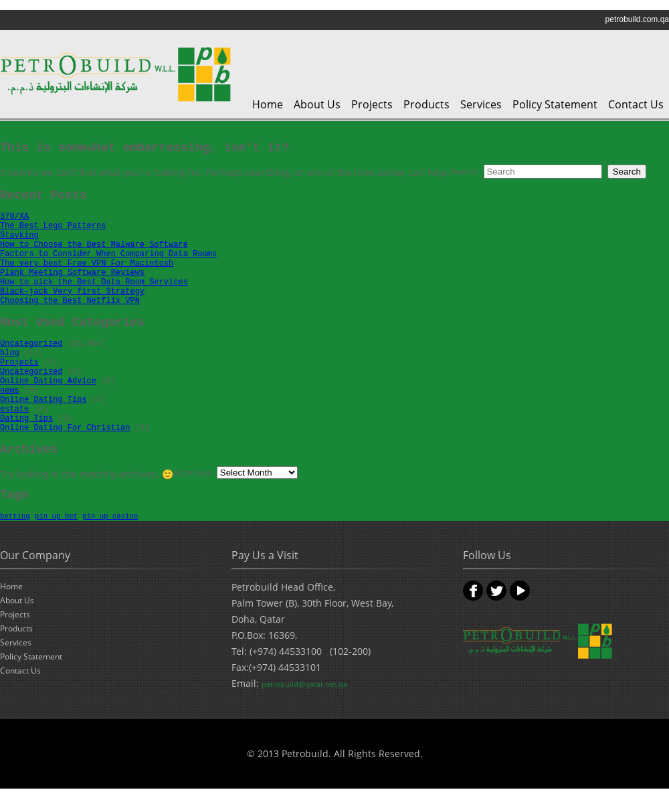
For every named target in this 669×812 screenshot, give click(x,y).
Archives (193, 474)
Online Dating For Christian (65, 428)
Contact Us (636, 104)
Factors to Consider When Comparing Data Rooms (108, 254)
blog (10, 353)
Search (465, 173)
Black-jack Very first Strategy (72, 292)
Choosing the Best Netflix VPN (70, 301)
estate (14, 409)
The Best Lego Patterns (53, 226)
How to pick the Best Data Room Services (94, 282)
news (10, 391)
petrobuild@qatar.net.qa (304, 684)
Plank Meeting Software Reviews (72, 273)
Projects (372, 104)
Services (481, 104)
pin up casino (110, 516)
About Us (317, 104)
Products (426, 104)
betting (15, 516)
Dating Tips (26, 419)
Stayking (19, 235)
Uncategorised (31, 372)
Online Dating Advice (48, 381)
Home (268, 104)
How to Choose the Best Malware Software (94, 245)
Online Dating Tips (43, 400)
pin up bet (56, 516)
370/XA (14, 217)
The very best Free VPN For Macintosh (87, 264)
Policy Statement (555, 104)
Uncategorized (31, 344)
